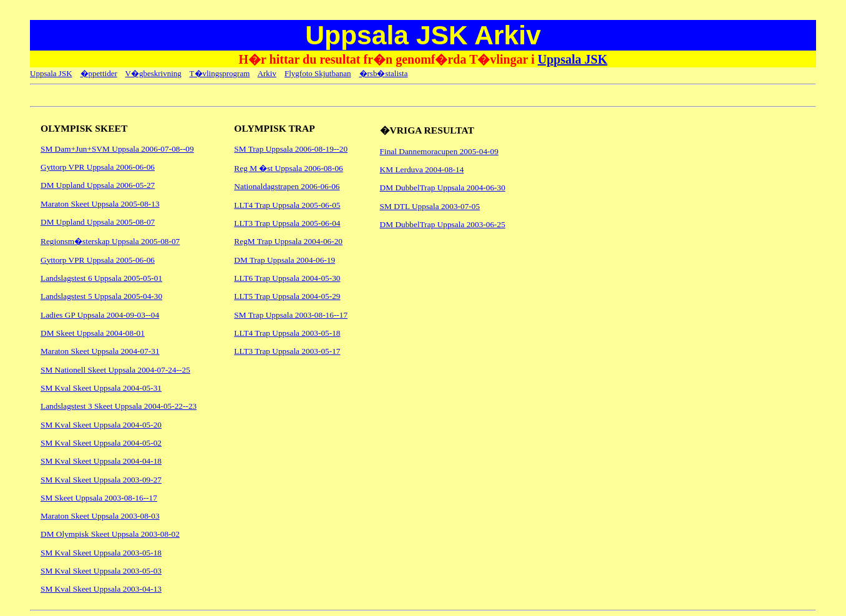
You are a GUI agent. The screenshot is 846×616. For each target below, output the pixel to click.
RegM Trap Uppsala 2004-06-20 (288, 241)
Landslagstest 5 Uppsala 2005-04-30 (101, 296)
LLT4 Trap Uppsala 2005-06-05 (287, 205)
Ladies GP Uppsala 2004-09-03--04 (100, 315)
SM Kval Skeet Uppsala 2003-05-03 (101, 571)
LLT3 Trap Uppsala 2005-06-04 (287, 223)
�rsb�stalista (384, 73)
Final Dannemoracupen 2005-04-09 (439, 151)
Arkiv (267, 73)
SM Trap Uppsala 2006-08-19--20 (291, 149)
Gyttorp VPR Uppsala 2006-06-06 (98, 167)
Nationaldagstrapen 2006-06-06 (287, 186)
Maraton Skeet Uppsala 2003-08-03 (100, 516)
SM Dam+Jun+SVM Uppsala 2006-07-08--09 (117, 149)
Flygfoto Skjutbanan (318, 73)
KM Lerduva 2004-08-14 (422, 169)
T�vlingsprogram (220, 73)
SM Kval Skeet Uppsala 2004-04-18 (101, 461)
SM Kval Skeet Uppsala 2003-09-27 (101, 480)
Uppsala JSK (573, 59)
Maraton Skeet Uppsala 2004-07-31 (100, 351)
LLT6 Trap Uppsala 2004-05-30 (287, 278)
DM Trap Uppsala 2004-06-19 (284, 260)
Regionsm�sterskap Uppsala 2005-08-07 (110, 241)
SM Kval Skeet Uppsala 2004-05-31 (101, 388)
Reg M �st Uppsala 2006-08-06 (288, 168)
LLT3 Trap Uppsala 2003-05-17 (287, 351)
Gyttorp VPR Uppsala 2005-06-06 (98, 260)
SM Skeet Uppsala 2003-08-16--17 (99, 498)
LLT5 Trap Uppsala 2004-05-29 (287, 296)
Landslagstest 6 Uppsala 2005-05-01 (101, 278)
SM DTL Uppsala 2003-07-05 (430, 206)
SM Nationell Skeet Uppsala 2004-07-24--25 (115, 370)
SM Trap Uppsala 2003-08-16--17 (291, 315)
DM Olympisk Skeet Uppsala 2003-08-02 (110, 534)
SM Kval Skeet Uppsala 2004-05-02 (101, 443)
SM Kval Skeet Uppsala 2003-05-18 (101, 553)
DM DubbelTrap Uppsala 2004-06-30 (443, 188)
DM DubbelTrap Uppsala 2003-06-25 (443, 224)
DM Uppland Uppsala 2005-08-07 (98, 222)
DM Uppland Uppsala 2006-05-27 (98, 185)
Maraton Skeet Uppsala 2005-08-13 (100, 204)
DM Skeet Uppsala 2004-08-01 (93, 333)
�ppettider (99, 73)
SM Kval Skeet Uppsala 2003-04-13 (101, 589)
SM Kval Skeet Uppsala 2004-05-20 (101, 425)
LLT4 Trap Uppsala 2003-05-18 (287, 333)
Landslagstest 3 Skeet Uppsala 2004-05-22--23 (119, 406)
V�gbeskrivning (153, 73)
